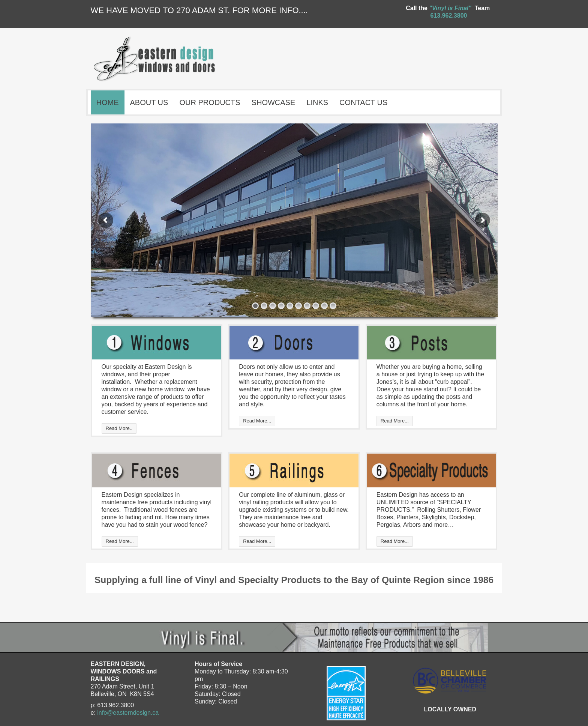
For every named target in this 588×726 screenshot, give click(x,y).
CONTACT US (363, 102)
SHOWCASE (275, 102)
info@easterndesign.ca (128, 713)
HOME (108, 102)
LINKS (317, 102)
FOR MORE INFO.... (270, 10)
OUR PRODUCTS (210, 102)
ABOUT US (149, 102)
